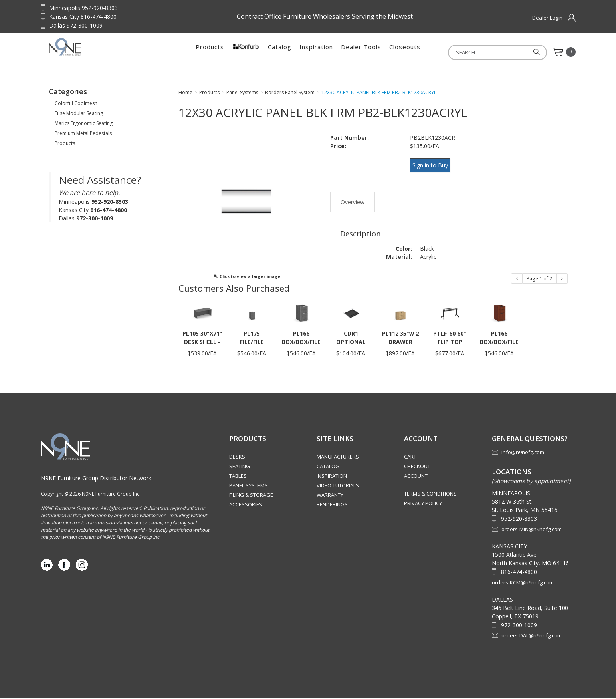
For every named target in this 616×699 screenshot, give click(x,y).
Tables (238, 477)
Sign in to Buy (433, 167)
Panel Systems (249, 487)
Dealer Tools (361, 52)
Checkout (417, 467)
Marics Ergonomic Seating (84, 126)
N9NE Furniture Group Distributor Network (96, 479)
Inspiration (316, 52)
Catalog (280, 52)
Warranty (330, 496)
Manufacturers (338, 458)
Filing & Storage (251, 496)
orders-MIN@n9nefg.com (532, 530)
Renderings (332, 506)
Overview (353, 200)
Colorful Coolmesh (76, 106)
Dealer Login (547, 18)
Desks (237, 458)
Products (210, 52)
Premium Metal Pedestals (83, 136)
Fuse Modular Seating (79, 116)
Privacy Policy (423, 504)
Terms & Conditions (430, 495)
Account (416, 477)
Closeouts (405, 52)
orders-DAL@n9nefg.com (532, 637)
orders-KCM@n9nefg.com (523, 584)
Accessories (246, 506)
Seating (240, 467)
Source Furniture (99, 52)
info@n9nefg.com (523, 453)
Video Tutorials (338, 487)
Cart (410, 458)
